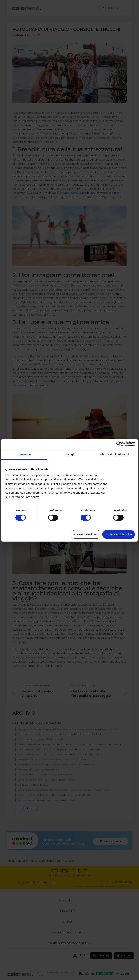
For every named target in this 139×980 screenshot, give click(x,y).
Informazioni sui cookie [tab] (115, 454)
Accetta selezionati (86, 534)
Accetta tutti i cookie (119, 534)
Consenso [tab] (24, 454)
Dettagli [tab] (69, 454)
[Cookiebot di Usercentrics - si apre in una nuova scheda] (119, 444)
